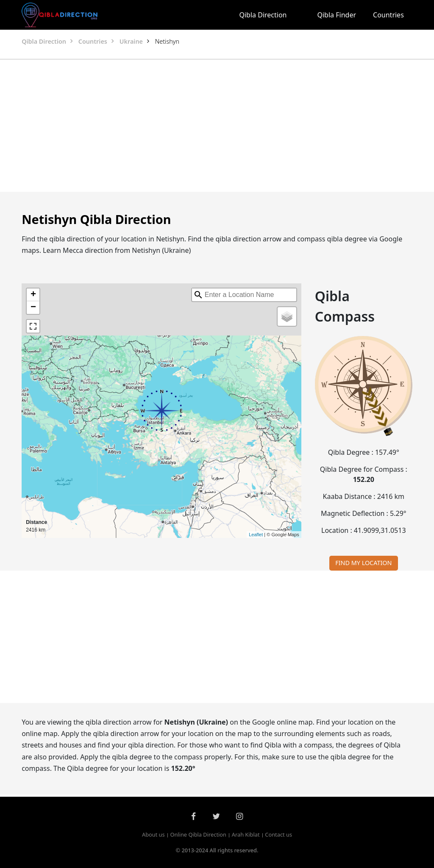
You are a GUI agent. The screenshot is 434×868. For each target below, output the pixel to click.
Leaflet (256, 535)
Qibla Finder (337, 15)
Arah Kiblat (246, 835)
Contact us (278, 835)
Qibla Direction (263, 15)
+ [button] (33, 295)
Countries (388, 15)
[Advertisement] (217, 126)
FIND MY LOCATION (363, 563)
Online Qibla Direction (198, 835)
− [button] (33, 308)
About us (153, 835)
